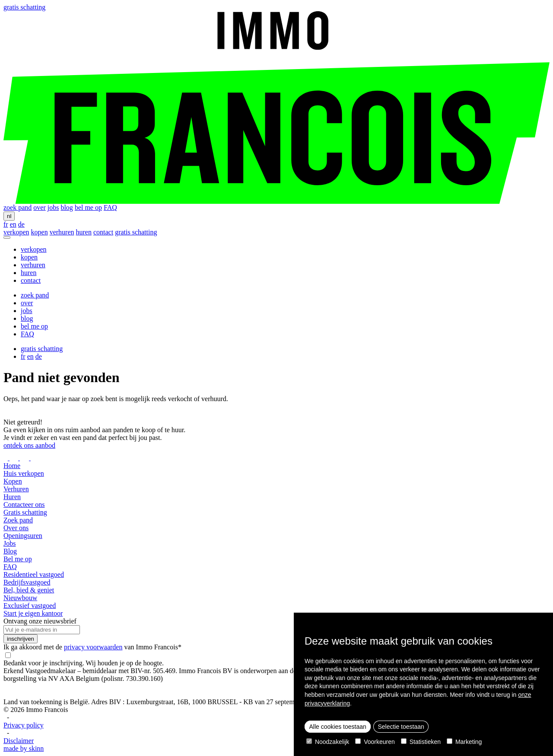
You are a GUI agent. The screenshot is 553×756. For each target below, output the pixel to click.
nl (9, 216)
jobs (53, 207)
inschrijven (21, 639)
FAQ (110, 207)
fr (6, 224)
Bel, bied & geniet (29, 590)
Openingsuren (23, 536)
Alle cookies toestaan (338, 727)
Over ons (16, 528)
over (39, 207)
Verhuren (16, 489)
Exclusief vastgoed (30, 606)
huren (84, 232)
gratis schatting (24, 7)
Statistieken (421, 742)
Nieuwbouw (20, 598)
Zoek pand (18, 520)
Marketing (464, 742)
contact (103, 232)
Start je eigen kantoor (33, 613)
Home (12, 466)
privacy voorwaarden (93, 647)
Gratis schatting (25, 512)
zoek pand (17, 207)
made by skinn (24, 748)
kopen (40, 232)
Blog (10, 551)
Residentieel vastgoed (34, 574)
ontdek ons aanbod (29, 445)
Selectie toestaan (401, 727)
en (13, 224)
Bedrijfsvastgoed (27, 582)
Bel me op (18, 559)
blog (67, 207)
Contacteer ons (24, 505)
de (21, 224)
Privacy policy (24, 725)
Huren (12, 497)
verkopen (16, 232)
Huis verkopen (24, 473)
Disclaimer (19, 741)
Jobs (10, 543)
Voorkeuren (375, 742)
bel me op (88, 207)
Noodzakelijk (328, 742)
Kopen (13, 481)
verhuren (62, 232)
